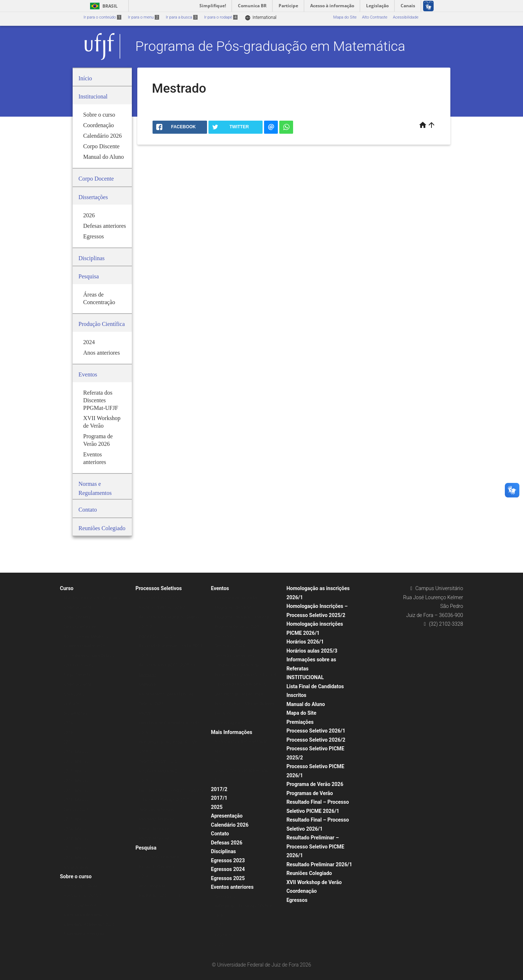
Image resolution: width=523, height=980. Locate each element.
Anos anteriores (153, 886)
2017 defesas (76, 791)
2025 (217, 807)
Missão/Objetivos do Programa (92, 598)
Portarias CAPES (79, 665)
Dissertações (75, 713)
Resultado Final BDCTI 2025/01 (167, 665)
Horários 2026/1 (305, 642)
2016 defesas (76, 800)
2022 (68, 742)
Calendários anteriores (84, 934)
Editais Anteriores (155, 829)
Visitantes (73, 704)
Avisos (221, 761)
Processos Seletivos (159, 588)
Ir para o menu (143, 17)
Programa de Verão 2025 (237, 627)
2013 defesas (76, 838)
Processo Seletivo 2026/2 (316, 740)
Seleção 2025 (151, 704)
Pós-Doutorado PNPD (159, 771)
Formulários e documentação (241, 741)
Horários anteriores (81, 905)
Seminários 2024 (230, 646)
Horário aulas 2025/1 (83, 896)
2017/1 (219, 798)
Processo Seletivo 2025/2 (162, 607)
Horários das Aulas (81, 886)
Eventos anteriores (232, 887)
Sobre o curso (76, 876)
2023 (68, 733)
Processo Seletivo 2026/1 (316, 731)
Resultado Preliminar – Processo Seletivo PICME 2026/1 (315, 846)
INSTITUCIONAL (305, 677)
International (261, 18)
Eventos (220, 588)
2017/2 (219, 789)
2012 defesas (76, 848)
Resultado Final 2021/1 (160, 598)
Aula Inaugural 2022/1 (235, 723)
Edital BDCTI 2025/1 (157, 636)
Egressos (297, 900)
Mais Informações (232, 732)
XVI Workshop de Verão (236, 598)
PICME (145, 713)
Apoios (221, 751)
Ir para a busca (182, 17)
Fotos (220, 780)
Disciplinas (224, 851)
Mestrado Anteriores (158, 819)
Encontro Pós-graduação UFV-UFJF (246, 675)
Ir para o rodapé (221, 17)
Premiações (300, 722)
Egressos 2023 (228, 860)
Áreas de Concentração (160, 857)
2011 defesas (76, 858)
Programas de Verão (233, 607)
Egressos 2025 (228, 878)
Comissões (74, 694)
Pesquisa (146, 848)
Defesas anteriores (81, 627)
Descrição (224, 935)
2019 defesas (76, 771)
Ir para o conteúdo (102, 17)
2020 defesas (76, 761)
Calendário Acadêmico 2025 (89, 925)
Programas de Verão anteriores (243, 617)
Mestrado (148, 675)
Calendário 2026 (230, 825)
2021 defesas (76, 752)
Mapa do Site (345, 17)
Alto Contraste (375, 17)
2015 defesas (76, 819)
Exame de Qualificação (84, 646)
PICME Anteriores (155, 838)
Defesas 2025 (76, 810)
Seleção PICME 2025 (158, 761)
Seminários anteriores (234, 656)
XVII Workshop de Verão (314, 882)
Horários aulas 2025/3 (312, 651)
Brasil (103, 6)
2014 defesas (76, 829)
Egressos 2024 (228, 869)
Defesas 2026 (227, 843)
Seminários (225, 636)
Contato (220, 834)
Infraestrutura (76, 868)
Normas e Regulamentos (86, 636)
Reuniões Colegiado (309, 873)
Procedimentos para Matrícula (166, 694)
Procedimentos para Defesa (89, 656)
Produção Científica (157, 867)
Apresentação (227, 816)
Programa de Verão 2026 (315, 784)
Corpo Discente (77, 607)
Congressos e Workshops (238, 665)
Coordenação (302, 891)
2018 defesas (76, 781)
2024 (68, 723)
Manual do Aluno (306, 704)
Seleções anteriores (157, 810)
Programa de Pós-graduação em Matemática (270, 46)
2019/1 (146, 781)
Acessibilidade (406, 17)
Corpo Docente (77, 617)
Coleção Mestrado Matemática (242, 771)
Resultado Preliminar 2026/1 (319, 864)
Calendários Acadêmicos (86, 915)
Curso (67, 588)
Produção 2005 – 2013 (160, 896)
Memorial (148, 684)
